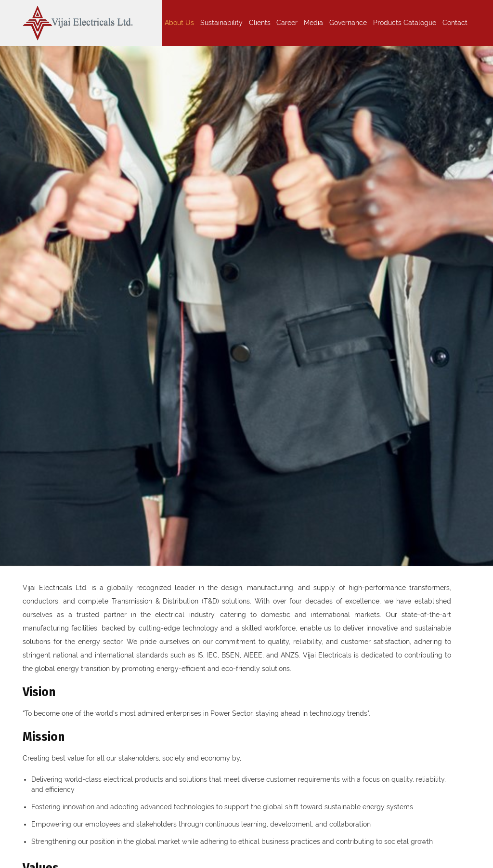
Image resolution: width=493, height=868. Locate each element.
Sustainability (221, 23)
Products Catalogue (405, 23)
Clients (260, 23)
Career (287, 23)
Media (313, 23)
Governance (348, 23)
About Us (179, 23)
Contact (455, 23)
